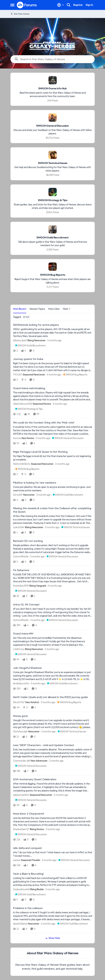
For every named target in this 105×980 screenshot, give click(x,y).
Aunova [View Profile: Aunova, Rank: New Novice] (17, 438)
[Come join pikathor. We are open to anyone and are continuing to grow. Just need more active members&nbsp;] (53, 489)
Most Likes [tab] (54, 309)
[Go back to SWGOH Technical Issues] (53, 163)
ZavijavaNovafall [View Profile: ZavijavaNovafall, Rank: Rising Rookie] (21, 889)
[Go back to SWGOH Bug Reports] (53, 275)
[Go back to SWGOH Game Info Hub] (53, 89)
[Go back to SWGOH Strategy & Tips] (53, 200)
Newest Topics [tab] (37, 309)
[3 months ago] (54, 340)
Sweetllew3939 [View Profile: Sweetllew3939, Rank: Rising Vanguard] (21, 586)
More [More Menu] (67, 309)
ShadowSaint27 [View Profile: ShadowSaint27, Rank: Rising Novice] (21, 829)
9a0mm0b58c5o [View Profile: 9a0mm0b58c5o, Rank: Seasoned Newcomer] (22, 464)
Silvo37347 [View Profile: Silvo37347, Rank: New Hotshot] (19, 702)
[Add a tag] (26, 317)
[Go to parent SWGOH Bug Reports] (74, 375)
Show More (53, 938)
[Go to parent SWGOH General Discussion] (67, 438)
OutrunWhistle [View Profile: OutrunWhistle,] (21, 557)
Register (78, 5)
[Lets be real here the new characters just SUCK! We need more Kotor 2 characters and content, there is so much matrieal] (53, 822)
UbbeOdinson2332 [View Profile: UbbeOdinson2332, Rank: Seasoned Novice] (23, 404)
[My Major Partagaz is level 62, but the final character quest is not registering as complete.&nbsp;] (53, 458)
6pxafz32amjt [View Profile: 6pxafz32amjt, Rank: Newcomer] (20, 924)
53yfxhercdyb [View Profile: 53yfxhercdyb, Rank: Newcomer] (20, 732)
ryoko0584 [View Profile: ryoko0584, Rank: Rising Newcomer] (19, 527)
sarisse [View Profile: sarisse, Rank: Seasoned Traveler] (17, 860)
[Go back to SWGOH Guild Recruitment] (53, 238)
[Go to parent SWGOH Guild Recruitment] (30, 345)
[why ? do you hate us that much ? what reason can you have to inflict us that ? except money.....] (53, 854)
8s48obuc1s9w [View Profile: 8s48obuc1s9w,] (21, 683)
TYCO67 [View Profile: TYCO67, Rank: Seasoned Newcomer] (18, 375)
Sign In (89, 5)
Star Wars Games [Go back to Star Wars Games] (20, 14)
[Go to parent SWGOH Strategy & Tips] (28, 409)
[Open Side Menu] (12, 5)
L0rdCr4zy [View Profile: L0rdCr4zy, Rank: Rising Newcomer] (19, 649)
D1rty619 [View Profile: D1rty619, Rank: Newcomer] (18, 495)
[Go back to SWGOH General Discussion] (53, 126)
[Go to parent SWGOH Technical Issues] (75, 527)
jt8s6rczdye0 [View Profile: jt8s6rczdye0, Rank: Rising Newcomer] (20, 340)
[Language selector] (61, 5)
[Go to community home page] (27, 5)
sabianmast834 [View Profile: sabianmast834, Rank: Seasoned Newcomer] (21, 795)
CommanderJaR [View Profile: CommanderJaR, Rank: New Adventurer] (21, 761)
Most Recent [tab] (20, 309)
